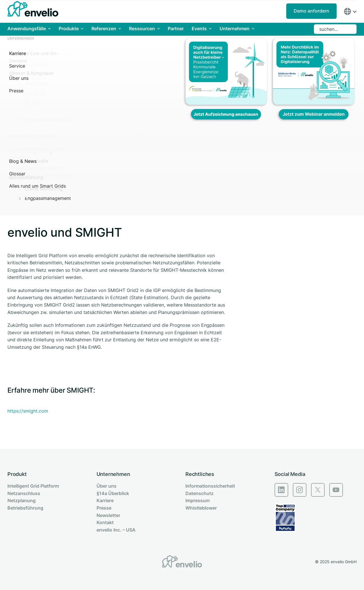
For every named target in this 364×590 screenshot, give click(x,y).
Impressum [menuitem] (198, 500)
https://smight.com (28, 411)
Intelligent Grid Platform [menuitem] (33, 486)
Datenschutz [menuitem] (200, 493)
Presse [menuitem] (104, 508)
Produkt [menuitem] (17, 474)
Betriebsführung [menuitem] (25, 508)
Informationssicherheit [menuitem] (210, 486)
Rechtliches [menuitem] (200, 474)
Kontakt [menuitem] (105, 522)
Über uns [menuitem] (107, 486)
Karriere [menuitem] (105, 500)
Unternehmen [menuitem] (113, 474)
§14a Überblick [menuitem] (113, 493)
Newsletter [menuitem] (108, 515)
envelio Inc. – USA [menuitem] (116, 530)
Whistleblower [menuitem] (201, 508)
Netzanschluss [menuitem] (24, 493)
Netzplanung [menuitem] (22, 500)
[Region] (350, 12)
